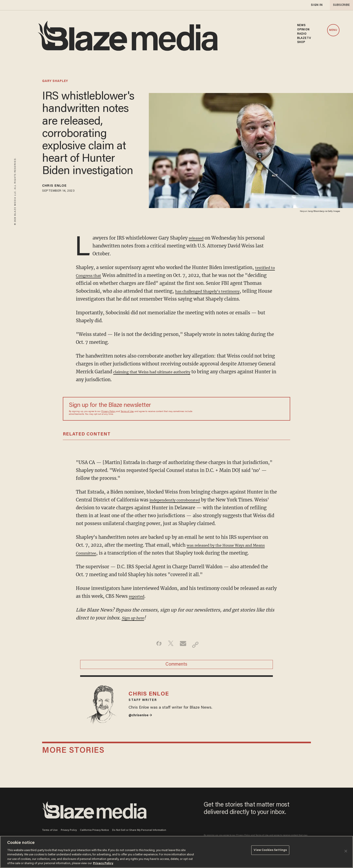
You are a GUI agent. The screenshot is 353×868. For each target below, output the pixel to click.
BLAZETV (304, 38)
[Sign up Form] (253, 409)
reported (138, 596)
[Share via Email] (184, 645)
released (198, 238)
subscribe (340, 5)
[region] (176, 852)
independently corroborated (180, 500)
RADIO (302, 34)
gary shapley (55, 81)
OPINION (303, 30)
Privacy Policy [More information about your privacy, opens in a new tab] (103, 863)
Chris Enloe (59, 187)
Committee (104, 553)
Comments (176, 667)
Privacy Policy (108, 412)
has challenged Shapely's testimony (234, 291)
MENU (333, 30)
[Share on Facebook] (155, 645)
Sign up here (136, 618)
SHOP (301, 42)
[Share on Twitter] (169, 645)
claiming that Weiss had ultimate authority (161, 372)
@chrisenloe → (143, 725)
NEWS (301, 25)
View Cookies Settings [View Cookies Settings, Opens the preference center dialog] (270, 851)
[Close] (346, 851)
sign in (317, 5)
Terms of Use (127, 412)
